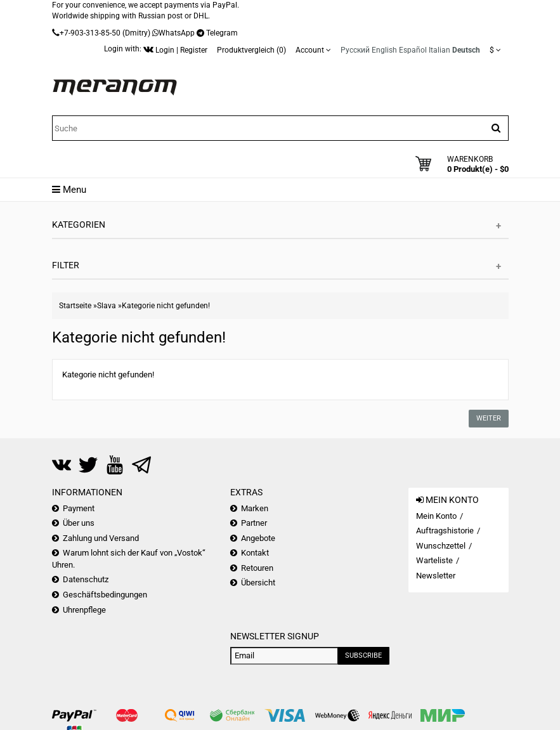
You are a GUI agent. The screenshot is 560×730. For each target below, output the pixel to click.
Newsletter (436, 576)
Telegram (222, 33)
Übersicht (258, 583)
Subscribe (363, 655)
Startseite (75, 306)
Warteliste (434, 560)
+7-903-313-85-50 (90, 33)
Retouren (257, 568)
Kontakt (255, 553)
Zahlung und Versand (101, 538)
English (384, 50)
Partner (254, 523)
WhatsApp (177, 33)
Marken (255, 508)
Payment (79, 508)
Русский (355, 50)
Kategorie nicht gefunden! (166, 306)
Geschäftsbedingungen (105, 595)
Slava (107, 306)
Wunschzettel (441, 546)
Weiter (489, 418)
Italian (440, 50)
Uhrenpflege (84, 610)
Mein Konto (436, 516)
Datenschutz (86, 579)
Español (413, 50)
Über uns (79, 523)
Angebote (258, 538)
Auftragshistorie (445, 531)
